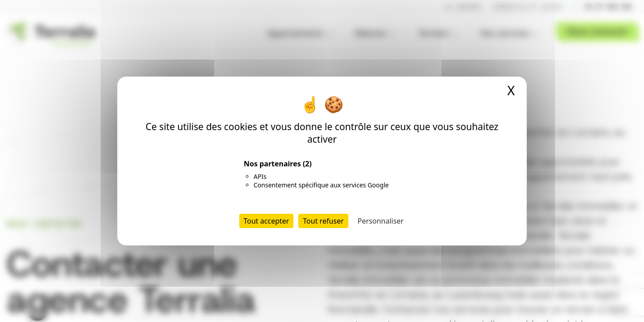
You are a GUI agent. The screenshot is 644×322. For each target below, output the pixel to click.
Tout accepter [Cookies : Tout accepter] (267, 221)
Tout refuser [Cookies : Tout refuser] (323, 221)
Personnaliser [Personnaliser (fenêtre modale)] (381, 221)
